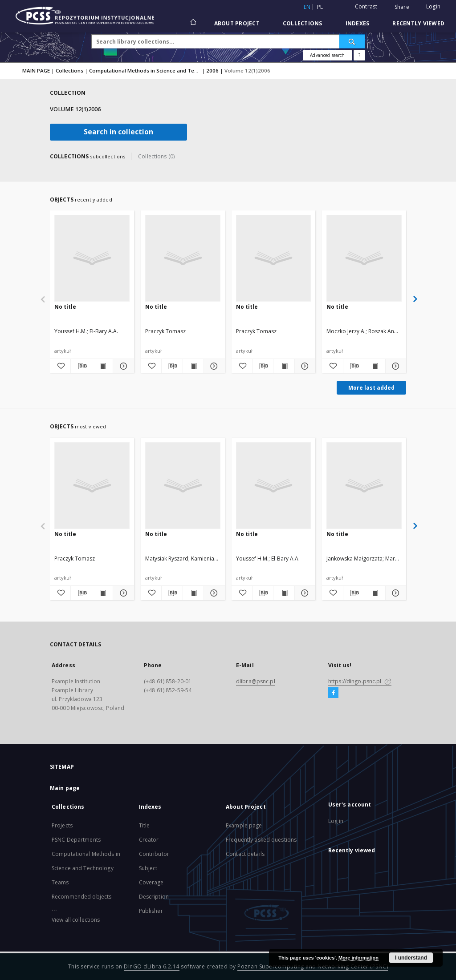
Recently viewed (418, 23)
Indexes (358, 23)
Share (402, 7)
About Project (237, 23)
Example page (244, 825)
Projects (62, 825)
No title (65, 307)
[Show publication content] (102, 366)
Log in (336, 821)
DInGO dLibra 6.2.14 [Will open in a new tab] (152, 966)
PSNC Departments (76, 840)
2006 (212, 71)
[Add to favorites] (60, 366)
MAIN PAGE (36, 71)
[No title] (92, 258)
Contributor (154, 854)
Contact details (245, 854)
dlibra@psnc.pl (256, 681)
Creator (149, 840)
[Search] (352, 41)
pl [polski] (320, 7)
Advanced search (327, 55)
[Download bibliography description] (81, 366)
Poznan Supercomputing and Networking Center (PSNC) (313, 966)
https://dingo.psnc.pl (360, 681)
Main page (65, 788)
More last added (371, 388)
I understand (411, 958)
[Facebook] (333, 693)
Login (433, 6)
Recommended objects (81, 897)
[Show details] (122, 366)
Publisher (151, 911)
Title (145, 825)
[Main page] (193, 23)
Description (154, 897)
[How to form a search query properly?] (359, 55)
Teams (60, 882)
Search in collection (118, 132)
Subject (148, 868)
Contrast (366, 6)
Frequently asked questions (261, 840)
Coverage (151, 882)
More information (358, 958)
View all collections (76, 920)
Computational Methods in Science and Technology (153, 71)
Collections (303, 23)
